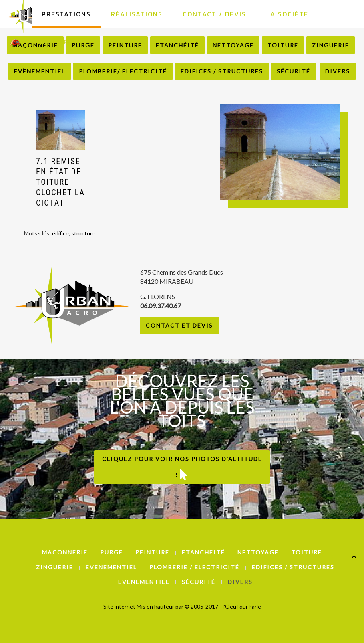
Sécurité (294, 71)
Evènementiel (40, 71)
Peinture (152, 552)
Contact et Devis (179, 325)
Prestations (66, 14)
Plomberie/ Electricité (123, 71)
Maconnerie (65, 552)
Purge (112, 552)
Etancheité (203, 552)
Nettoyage (258, 552)
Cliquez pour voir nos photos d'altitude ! (182, 468)
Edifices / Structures (222, 71)
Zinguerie (55, 567)
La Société (287, 14)
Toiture (307, 552)
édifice (60, 233)
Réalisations (137, 14)
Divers (338, 71)
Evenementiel (111, 567)
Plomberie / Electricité (194, 567)
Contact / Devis (214, 14)
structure (83, 233)
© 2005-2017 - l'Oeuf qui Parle (223, 606)
